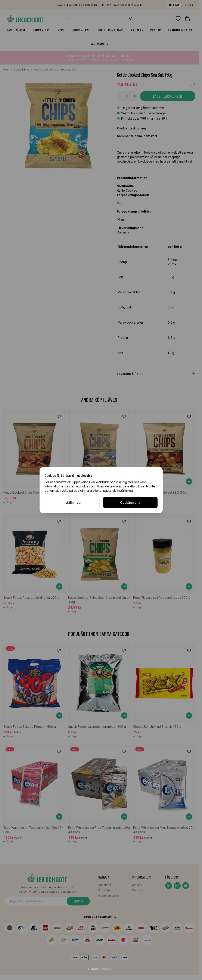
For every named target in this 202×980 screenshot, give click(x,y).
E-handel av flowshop (99, 969)
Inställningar (72, 502)
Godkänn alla (130, 502)
